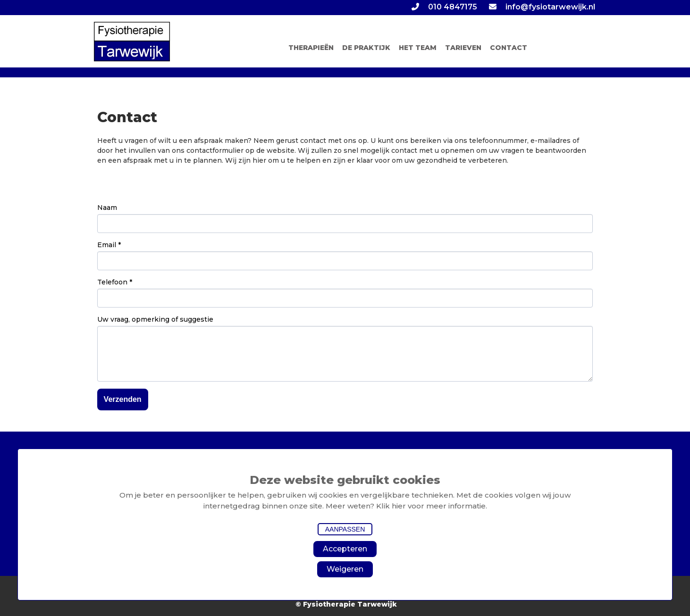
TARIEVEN (463, 48)
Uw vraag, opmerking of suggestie (155, 319)
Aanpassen (345, 529)
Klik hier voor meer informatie (431, 506)
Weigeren (345, 569)
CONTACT (509, 48)
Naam (107, 208)
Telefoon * (115, 282)
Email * (109, 245)
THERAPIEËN (311, 48)
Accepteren (345, 549)
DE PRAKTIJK (366, 48)
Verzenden (123, 399)
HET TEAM (418, 48)
